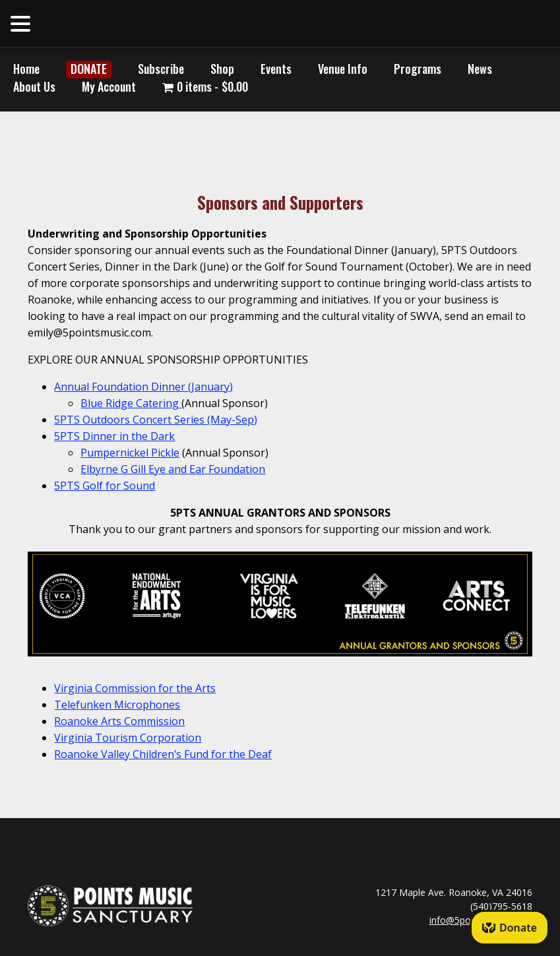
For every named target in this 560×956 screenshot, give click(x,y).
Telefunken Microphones (117, 705)
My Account (109, 86)
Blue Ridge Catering (131, 403)
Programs (418, 69)
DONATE (89, 69)
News (480, 69)
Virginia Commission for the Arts (135, 688)
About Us (34, 86)
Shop (222, 69)
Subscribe (161, 69)
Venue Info (343, 69)
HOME (139, 22)
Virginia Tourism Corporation (128, 738)
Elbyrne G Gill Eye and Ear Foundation (173, 469)
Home (26, 69)
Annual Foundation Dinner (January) (143, 387)
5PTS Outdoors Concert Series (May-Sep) (156, 420)
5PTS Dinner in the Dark (114, 436)
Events (276, 69)
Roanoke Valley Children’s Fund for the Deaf (163, 754)
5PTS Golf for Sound (105, 486)
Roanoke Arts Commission (119, 721)
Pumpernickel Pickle (130, 453)
